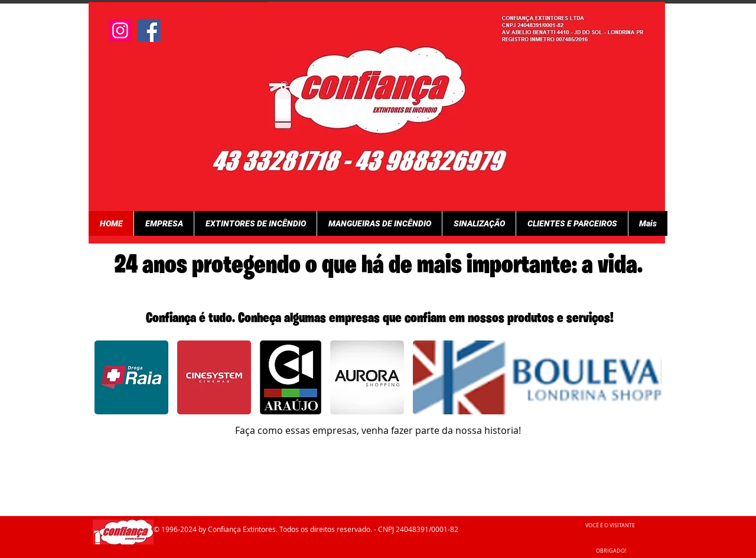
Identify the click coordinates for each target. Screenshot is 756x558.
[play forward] (647, 377)
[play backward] (109, 377)
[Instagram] (120, 30)
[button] (131, 377)
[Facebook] (149, 30)
